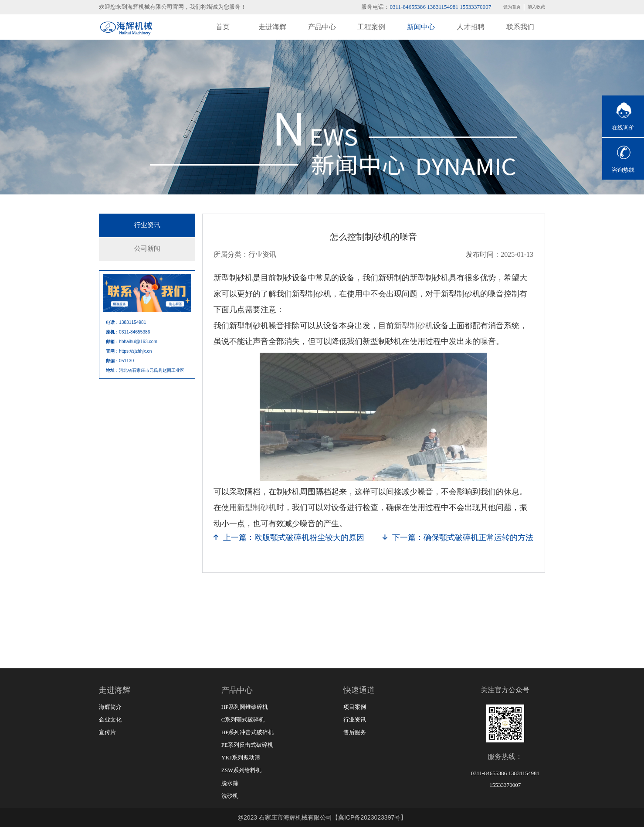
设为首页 (512, 7)
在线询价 (623, 128)
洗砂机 (230, 796)
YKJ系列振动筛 (241, 757)
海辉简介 (110, 707)
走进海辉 (272, 27)
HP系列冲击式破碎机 (248, 732)
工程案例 (371, 27)
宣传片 (107, 732)
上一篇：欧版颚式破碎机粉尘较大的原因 (294, 538)
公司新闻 (147, 248)
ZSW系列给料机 (242, 770)
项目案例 (355, 707)
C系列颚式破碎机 (243, 720)
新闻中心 (421, 27)
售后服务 (355, 732)
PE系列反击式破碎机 (247, 745)
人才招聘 (471, 27)
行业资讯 (147, 225)
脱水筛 (230, 783)
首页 (223, 27)
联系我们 (520, 27)
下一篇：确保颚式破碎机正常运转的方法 (463, 538)
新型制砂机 (414, 326)
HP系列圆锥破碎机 (245, 707)
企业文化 (110, 720)
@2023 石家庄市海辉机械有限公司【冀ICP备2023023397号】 (322, 817)
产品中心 (322, 27)
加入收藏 (536, 7)
